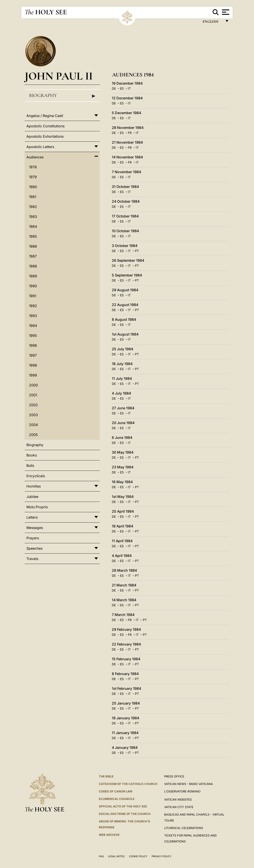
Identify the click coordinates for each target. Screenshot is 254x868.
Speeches (34, 548)
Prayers (33, 538)
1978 (33, 167)
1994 (33, 326)
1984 (33, 226)
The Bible (106, 776)
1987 (33, 256)
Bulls (30, 466)
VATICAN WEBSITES (178, 799)
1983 (33, 217)
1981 (33, 197)
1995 (33, 336)
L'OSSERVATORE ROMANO (182, 791)
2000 (33, 385)
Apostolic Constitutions (45, 126)
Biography (62, 96)
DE (114, 88)
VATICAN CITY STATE (179, 807)
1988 (33, 266)
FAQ (101, 856)
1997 (33, 355)
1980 (33, 187)
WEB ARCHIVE (109, 835)
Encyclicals (36, 476)
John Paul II (59, 76)
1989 (33, 276)
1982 (33, 207)
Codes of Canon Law (116, 791)
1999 (33, 375)
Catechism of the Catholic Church (128, 784)
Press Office (174, 776)
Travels (32, 559)
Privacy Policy (161, 856)
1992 (33, 306)
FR (130, 133)
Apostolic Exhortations (45, 136)
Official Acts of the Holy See (123, 806)
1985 (33, 236)
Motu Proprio (37, 507)
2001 (33, 395)
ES (122, 88)
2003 (33, 415)
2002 (33, 405)
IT (129, 88)
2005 (33, 435)
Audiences (35, 157)
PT (137, 251)
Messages (35, 528)
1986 (33, 246)
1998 (33, 365)
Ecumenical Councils (117, 799)
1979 (33, 177)
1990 (33, 286)
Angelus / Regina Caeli (45, 116)
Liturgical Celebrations (184, 828)
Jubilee (32, 497)
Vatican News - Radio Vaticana (189, 784)
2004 (33, 425)
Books (32, 455)
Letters (32, 517)
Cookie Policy (138, 856)
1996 (33, 345)
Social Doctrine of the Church (125, 814)
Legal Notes (116, 856)
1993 (33, 316)
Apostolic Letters (40, 147)
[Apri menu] (225, 12)
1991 (33, 296)
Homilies (34, 486)
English (213, 23)
